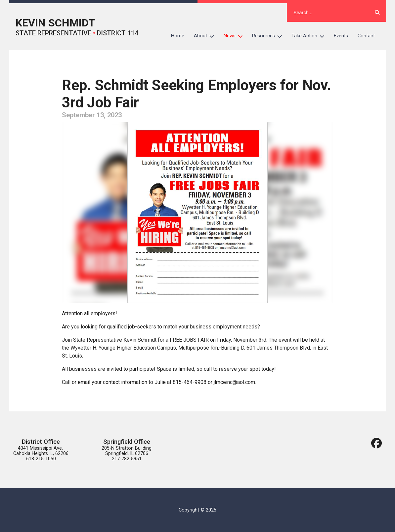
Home (178, 36)
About (206, 36)
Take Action (310, 36)
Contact (366, 36)
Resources (269, 36)
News (236, 36)
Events (341, 36)
